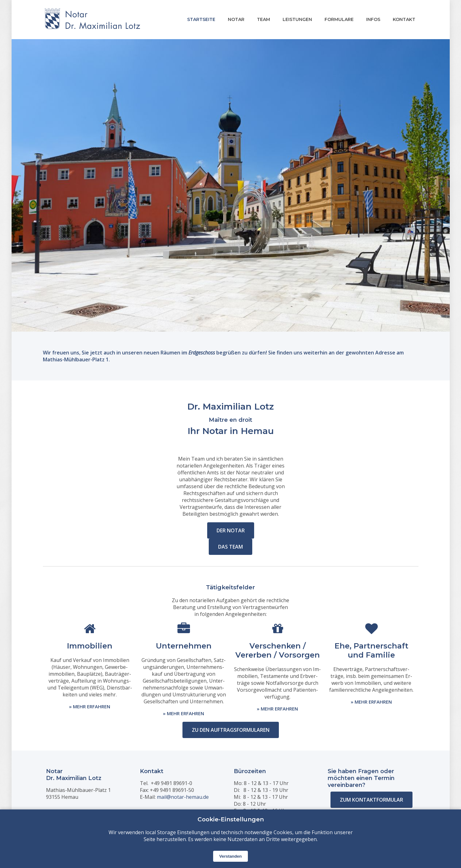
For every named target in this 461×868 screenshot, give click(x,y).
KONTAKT (404, 19)
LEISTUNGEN (297, 19)
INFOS (373, 19)
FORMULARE (339, 19)
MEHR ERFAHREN (92, 706)
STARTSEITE (201, 19)
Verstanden (231, 856)
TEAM (264, 19)
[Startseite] (92, 20)
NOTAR (236, 19)
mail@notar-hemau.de (183, 797)
